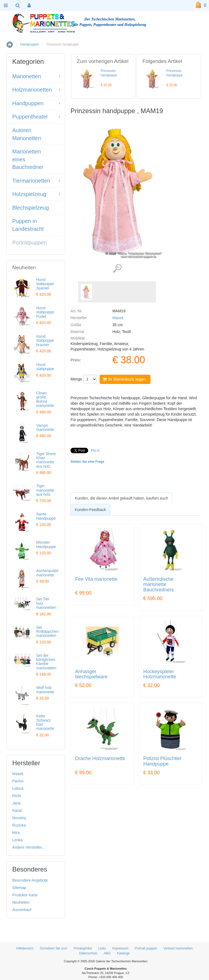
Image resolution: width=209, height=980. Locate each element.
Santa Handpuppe (46, 516)
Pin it (95, 450)
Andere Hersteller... (29, 847)
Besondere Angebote (30, 880)
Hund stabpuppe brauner (45, 341)
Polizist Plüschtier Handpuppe (163, 761)
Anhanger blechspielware (91, 674)
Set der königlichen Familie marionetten (46, 662)
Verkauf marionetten (178, 948)
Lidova (18, 788)
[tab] (121, 498)
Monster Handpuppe (46, 544)
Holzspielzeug (29, 194)
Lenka (17, 840)
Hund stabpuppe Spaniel (45, 284)
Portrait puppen (146, 948)
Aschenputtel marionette (47, 573)
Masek (118, 318)
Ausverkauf (22, 910)
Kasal (17, 810)
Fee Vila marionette (96, 579)
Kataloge (123, 953)
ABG (107, 953)
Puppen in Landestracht (28, 225)
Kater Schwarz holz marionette (45, 722)
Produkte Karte (25, 895)
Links (102, 948)
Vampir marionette (45, 427)
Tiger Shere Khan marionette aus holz (46, 460)
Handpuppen (30, 44)
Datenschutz (88, 953)
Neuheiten (21, 902)
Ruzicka (19, 825)
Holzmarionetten (32, 90)
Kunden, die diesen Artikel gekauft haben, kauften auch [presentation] (121, 498)
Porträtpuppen (30, 243)
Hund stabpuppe (45, 367)
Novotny (19, 818)
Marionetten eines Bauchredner (28, 159)
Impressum (120, 948)
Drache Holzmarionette (100, 759)
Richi (16, 796)
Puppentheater (30, 117)
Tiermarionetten (31, 181)
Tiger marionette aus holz (45, 490)
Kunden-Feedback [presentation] (90, 510)
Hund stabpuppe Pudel (45, 312)
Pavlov (18, 781)
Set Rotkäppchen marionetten (47, 632)
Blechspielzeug (31, 208)
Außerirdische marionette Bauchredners (159, 585)
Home (10, 45)
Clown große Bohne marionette (45, 399)
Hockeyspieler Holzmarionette (160, 674)
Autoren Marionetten (27, 134)
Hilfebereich (25, 948)
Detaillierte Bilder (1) (117, 269)
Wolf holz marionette (45, 690)
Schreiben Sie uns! (54, 948)
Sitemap (19, 888)
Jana (16, 803)
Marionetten (27, 76)
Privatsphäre (83, 948)
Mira (16, 833)
